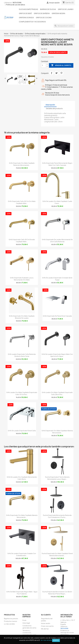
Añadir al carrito (61, 65)
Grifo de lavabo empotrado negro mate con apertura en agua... (57, 355)
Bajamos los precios (11, 619)
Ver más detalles (46, 640)
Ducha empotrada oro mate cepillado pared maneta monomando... (57, 554)
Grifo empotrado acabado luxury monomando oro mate (22, 279)
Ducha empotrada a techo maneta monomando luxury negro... (57, 478)
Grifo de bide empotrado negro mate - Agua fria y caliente (22, 593)
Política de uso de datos (16, 5)
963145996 (17, 3)
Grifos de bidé (25, 13)
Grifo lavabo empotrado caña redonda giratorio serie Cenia (22, 355)
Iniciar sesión (46, 623)
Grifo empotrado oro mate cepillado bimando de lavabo (22, 317)
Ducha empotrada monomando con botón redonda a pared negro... (57, 593)
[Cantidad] (44, 65)
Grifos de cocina (44, 18)
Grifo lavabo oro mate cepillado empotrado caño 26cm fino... (57, 393)
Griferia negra (58, 13)
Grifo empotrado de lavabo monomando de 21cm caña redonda (57, 241)
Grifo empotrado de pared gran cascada (57, 316)
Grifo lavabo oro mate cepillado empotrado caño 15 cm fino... (22, 393)
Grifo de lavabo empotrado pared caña (22, 431)
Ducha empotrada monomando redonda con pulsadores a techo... (57, 516)
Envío (24, 620)
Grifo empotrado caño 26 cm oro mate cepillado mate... (22, 202)
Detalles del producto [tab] (54, 109)
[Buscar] (64, 26)
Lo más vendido (9, 624)
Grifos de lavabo (66, 9)
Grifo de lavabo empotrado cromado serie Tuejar (57, 279)
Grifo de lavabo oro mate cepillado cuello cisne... (57, 202)
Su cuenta (46, 615)
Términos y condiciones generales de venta (29, 633)
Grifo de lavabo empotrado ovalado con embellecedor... (22, 554)
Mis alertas (45, 629)
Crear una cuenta (47, 626)
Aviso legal (26, 623)
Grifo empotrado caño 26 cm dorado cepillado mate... (22, 241)
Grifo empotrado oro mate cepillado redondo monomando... (22, 164)
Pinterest (61, 73)
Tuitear (56, 73)
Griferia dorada (26, 18)
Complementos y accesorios (32, 22)
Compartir (52, 73)
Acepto (56, 640)
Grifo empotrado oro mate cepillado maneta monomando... (57, 432)
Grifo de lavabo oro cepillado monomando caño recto (22, 478)
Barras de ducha (48, 9)
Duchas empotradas (28, 9)
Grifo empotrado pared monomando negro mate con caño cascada (57, 164)
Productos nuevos (11, 621)
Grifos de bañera (42, 13)
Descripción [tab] (50, 105)
